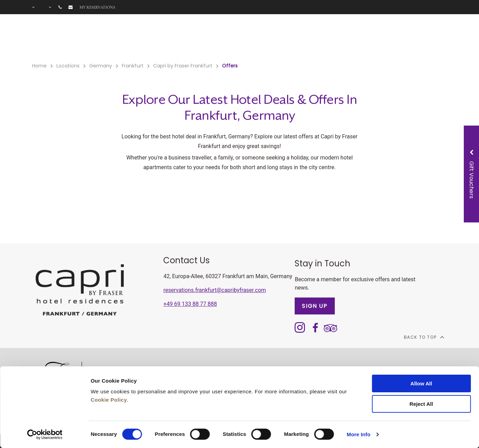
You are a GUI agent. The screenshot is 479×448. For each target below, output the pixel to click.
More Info (359, 434)
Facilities (170, 38)
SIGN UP (315, 306)
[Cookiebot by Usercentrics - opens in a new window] (45, 435)
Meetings (290, 38)
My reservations (97, 7)
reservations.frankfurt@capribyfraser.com (214, 290)
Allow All (421, 383)
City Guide (408, 38)
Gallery (369, 38)
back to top (424, 337)
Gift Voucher (245, 38)
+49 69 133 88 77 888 (190, 304)
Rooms (134, 38)
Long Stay (331, 38)
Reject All (421, 404)
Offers (205, 38)
